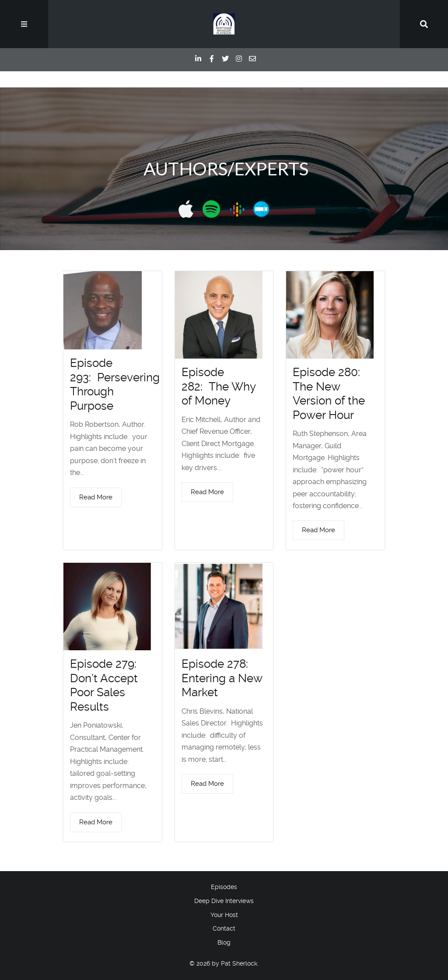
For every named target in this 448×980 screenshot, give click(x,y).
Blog (224, 942)
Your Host (224, 915)
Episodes (224, 887)
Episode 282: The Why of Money (219, 386)
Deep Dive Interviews (224, 901)
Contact (224, 928)
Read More (96, 497)
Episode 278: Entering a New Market (222, 678)
